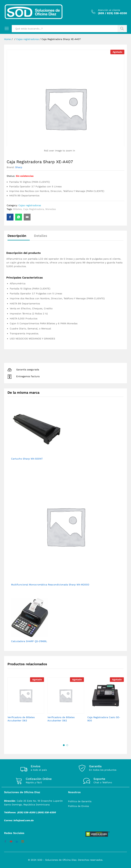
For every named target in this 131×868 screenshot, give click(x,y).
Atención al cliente (109, 10)
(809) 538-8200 (47, 812)
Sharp (19, 167)
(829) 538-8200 (26, 812)
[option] (26, 703)
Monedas (51, 209)
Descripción (17, 236)
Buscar (122, 29)
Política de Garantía (80, 801)
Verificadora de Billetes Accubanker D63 (21, 719)
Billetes (17, 209)
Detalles (41, 236)
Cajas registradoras (30, 205)
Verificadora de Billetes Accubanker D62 (61, 719)
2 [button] (67, 745)
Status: (11, 176)
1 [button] (64, 745)
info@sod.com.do (23, 820)
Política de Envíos (78, 806)
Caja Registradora (34, 209)
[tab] (19, 237)
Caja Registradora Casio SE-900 (104, 719)
